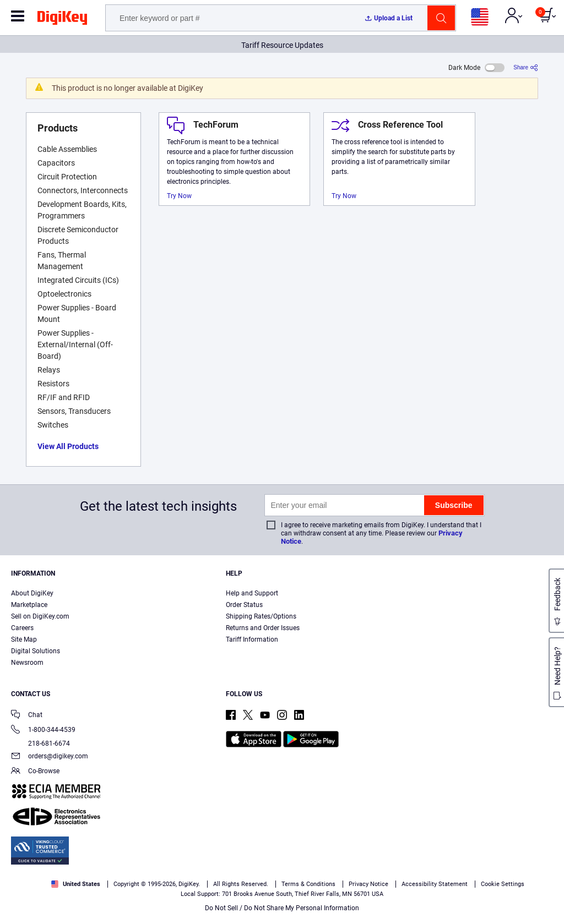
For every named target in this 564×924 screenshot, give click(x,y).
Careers (22, 628)
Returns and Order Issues (263, 628)
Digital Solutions (36, 651)
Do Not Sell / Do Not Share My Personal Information (282, 908)
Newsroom (27, 663)
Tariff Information (252, 639)
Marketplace (29, 605)
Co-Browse (35, 772)
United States (76, 884)
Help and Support (252, 593)
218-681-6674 (40, 743)
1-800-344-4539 (43, 731)
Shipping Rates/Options (261, 616)
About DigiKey (32, 593)
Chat (27, 716)
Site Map (24, 639)
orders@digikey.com (50, 757)
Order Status (244, 605)
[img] (62, 20)
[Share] (526, 67)
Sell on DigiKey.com (40, 616)
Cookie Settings (503, 884)
